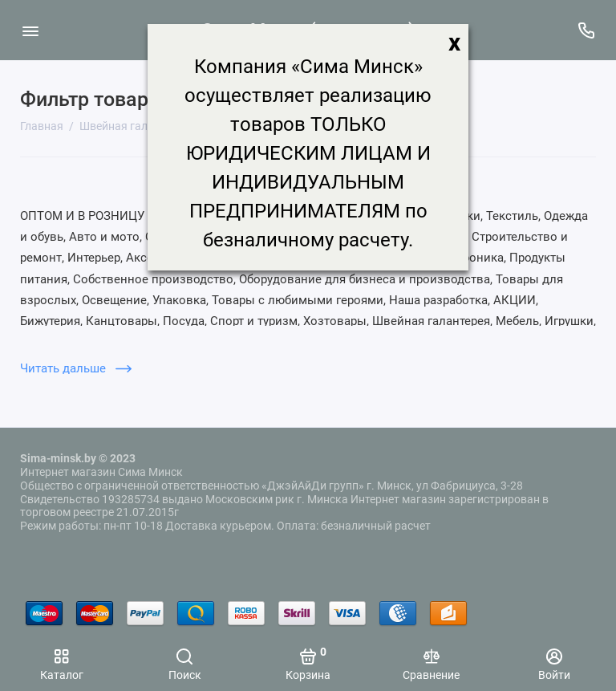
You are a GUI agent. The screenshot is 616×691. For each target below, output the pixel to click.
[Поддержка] (586, 30)
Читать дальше (76, 368)
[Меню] (30, 30)
